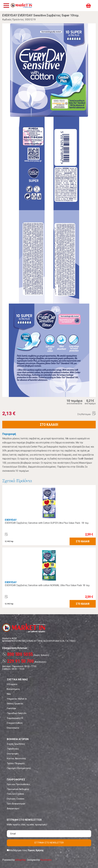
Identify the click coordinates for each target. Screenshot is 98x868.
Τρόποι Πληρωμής (16, 763)
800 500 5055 (18, 654)
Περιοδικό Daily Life (17, 713)
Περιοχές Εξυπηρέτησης (19, 768)
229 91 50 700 (18, 661)
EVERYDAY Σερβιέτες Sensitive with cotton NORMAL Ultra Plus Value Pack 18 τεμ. (47, 585)
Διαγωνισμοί (13, 808)
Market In (21, 5)
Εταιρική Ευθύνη (15, 723)
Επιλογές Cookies (16, 799)
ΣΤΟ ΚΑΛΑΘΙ (49, 425)
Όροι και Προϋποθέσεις (19, 784)
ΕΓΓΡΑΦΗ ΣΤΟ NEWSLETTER (49, 843)
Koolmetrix (46, 860)
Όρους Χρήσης (36, 850)
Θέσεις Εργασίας (15, 704)
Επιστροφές (13, 754)
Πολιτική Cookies (15, 794)
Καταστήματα (13, 689)
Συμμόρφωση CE (15, 718)
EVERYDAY (11, 520)
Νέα (9, 694)
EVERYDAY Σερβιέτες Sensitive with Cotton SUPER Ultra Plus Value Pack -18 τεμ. (47, 523)
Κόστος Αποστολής (16, 759)
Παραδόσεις (13, 749)
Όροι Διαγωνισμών (16, 804)
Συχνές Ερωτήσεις (16, 744)
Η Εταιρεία (12, 684)
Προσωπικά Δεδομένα (18, 789)
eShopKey (20, 860)
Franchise (11, 708)
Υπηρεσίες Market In (17, 699)
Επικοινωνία (13, 728)
